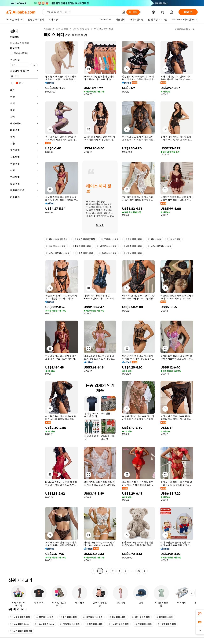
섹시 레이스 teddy (20, 624)
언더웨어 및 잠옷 (81, 29)
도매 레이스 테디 (110, 239)
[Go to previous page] (94, 571)
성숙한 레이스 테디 (119, 624)
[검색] (133, 12)
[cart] (163, 13)
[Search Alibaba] (82, 12)
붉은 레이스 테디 (45, 617)
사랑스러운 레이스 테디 (160, 246)
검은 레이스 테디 (84, 253)
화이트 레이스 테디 (56, 246)
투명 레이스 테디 (143, 624)
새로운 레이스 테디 (107, 246)
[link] (200, 614)
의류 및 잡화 (62, 29)
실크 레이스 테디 (94, 624)
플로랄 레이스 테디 (93, 617)
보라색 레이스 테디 (132, 253)
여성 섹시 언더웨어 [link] (104, 29)
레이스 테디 (155, 239)
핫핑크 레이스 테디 (70, 624)
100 (138, 571)
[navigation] (24, 300)
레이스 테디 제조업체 (57, 239)
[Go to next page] (145, 571)
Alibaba (48, 29)
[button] (123, 12)
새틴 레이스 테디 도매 (21, 631)
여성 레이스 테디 (117, 617)
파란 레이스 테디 (141, 617)
